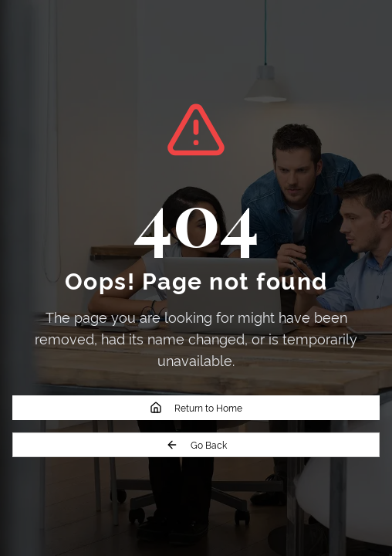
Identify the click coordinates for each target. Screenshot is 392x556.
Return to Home (196, 407)
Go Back (196, 444)
